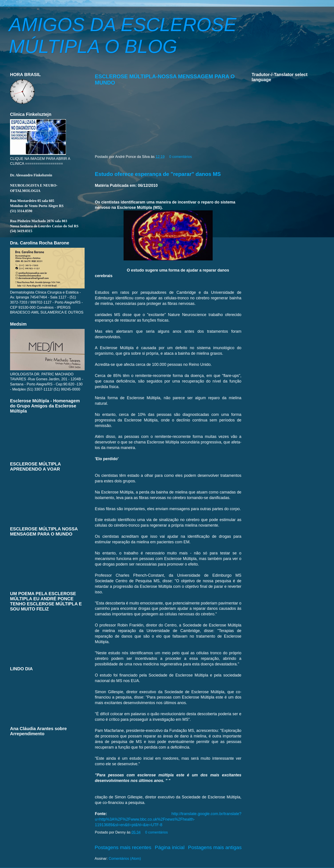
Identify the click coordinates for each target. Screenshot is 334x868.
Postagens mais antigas (215, 847)
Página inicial (170, 847)
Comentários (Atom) (125, 858)
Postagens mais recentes (123, 847)
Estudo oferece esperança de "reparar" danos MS (158, 174)
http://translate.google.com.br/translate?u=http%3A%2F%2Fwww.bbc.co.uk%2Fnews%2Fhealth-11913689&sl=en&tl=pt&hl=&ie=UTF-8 (168, 819)
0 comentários (181, 157)
